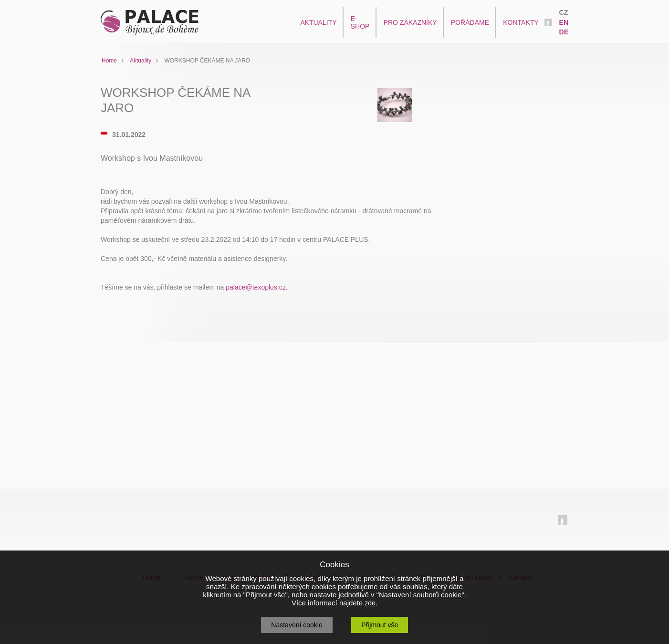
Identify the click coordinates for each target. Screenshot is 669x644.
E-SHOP (360, 22)
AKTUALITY (318, 22)
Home (109, 61)
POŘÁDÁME (470, 22)
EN (564, 22)
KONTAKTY (521, 22)
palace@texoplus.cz (256, 287)
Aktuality (141, 61)
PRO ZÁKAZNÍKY (410, 22)
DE (564, 32)
